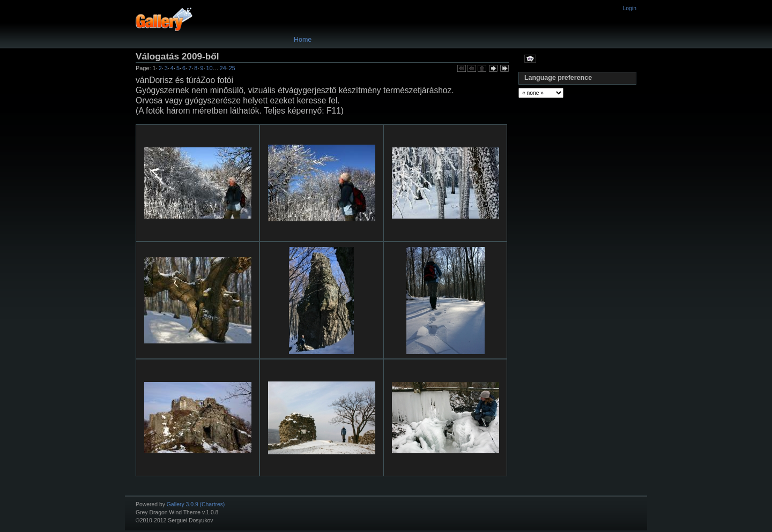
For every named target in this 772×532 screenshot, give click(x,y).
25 (232, 68)
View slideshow (530, 58)
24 (223, 68)
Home (303, 40)
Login (630, 8)
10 (210, 68)
